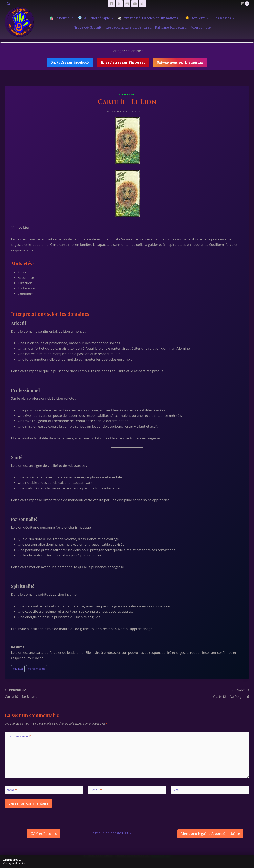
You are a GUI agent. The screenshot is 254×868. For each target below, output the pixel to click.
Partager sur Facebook (70, 62)
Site (176, 790)
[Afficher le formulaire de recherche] (8, 4)
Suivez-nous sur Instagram (180, 62)
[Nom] (44, 790)
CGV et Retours (44, 834)
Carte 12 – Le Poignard (190, 693)
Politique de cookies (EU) (110, 833)
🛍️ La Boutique (62, 18)
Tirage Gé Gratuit (87, 27)
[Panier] (245, 4)
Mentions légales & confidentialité (210, 834)
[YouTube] (135, 4)
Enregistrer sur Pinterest (123, 62)
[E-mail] (127, 790)
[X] (119, 4)
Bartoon (118, 112)
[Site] (210, 790)
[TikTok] (142, 4)
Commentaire (19, 736)
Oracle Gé (127, 94)
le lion (18, 669)
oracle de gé (37, 669)
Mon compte (201, 27)
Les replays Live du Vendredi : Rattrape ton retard (146, 27)
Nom (12, 790)
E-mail (96, 790)
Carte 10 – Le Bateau (64, 693)
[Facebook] (112, 4)
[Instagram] (127, 4)
